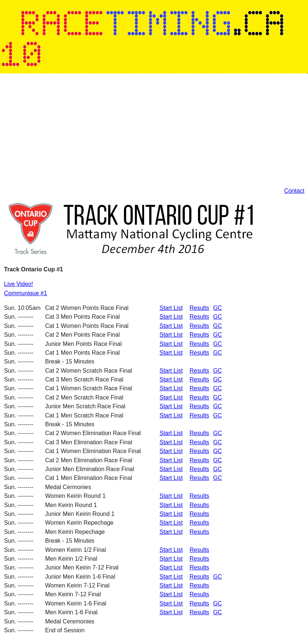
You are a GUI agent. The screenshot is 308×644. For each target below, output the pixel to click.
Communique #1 (25, 293)
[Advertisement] (107, 131)
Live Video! (19, 284)
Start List (171, 308)
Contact (294, 191)
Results (199, 308)
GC (217, 308)
